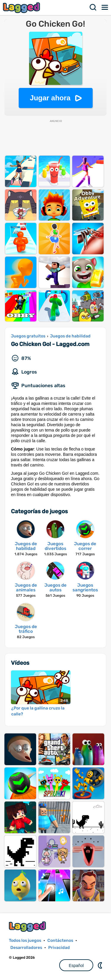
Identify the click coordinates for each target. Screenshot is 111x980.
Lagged (22, 8)
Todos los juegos (25, 940)
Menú (105, 7)
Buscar (93, 7)
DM (101, 965)
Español (76, 965)
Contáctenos (60, 940)
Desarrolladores (26, 948)
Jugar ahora (50, 98)
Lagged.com (28, 927)
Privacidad (59, 948)
